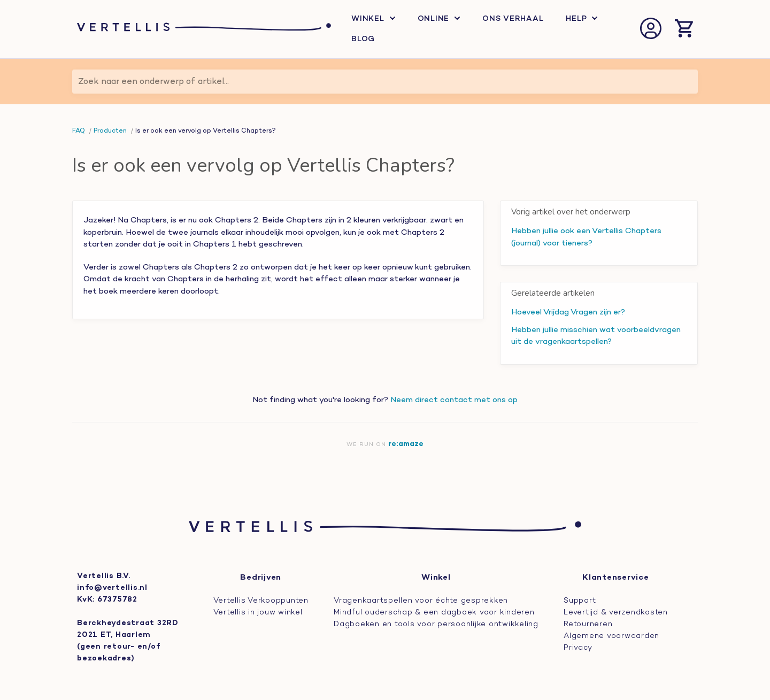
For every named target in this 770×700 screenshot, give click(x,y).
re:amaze (406, 444)
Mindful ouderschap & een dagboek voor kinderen (434, 613)
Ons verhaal (513, 19)
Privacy (578, 648)
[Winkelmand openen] (684, 29)
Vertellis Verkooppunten (261, 601)
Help (582, 19)
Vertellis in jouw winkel (258, 613)
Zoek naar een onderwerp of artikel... (153, 82)
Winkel (373, 19)
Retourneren (588, 624)
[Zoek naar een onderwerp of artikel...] (385, 82)
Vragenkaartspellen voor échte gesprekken (421, 601)
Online (439, 19)
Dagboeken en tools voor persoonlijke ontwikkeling (436, 624)
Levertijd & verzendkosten (616, 613)
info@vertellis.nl (112, 588)
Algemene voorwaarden (611, 636)
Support (580, 601)
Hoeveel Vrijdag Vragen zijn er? (568, 312)
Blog (363, 39)
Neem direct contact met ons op (454, 400)
